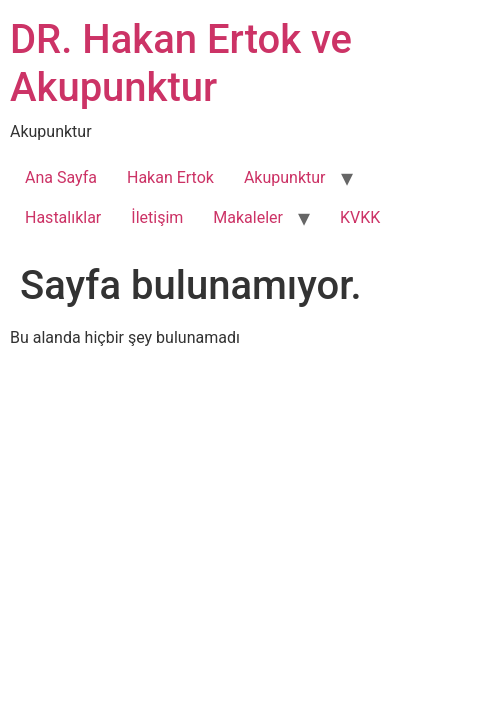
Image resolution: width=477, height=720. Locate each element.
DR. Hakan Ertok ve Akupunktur (181, 63)
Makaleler (248, 217)
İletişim (157, 217)
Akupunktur (285, 177)
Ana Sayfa (61, 177)
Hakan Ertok (170, 177)
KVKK (360, 217)
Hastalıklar (63, 217)
